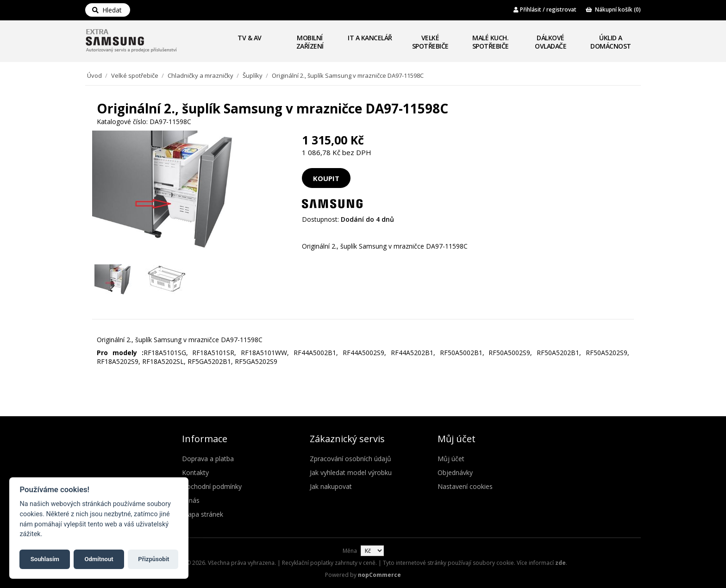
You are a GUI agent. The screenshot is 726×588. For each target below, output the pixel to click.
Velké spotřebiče (430, 42)
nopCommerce (379, 575)
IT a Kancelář (370, 38)
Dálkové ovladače (551, 42)
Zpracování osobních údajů (350, 459)
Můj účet (451, 459)
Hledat (107, 10)
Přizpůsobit (153, 559)
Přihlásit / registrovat (545, 9)
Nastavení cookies (465, 486)
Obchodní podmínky (212, 486)
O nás (191, 500)
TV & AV (250, 38)
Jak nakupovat (331, 486)
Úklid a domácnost (611, 42)
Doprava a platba (208, 459)
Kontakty (195, 472)
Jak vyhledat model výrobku (351, 472)
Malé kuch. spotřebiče (491, 42)
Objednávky (455, 472)
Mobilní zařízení (310, 42)
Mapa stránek (203, 514)
